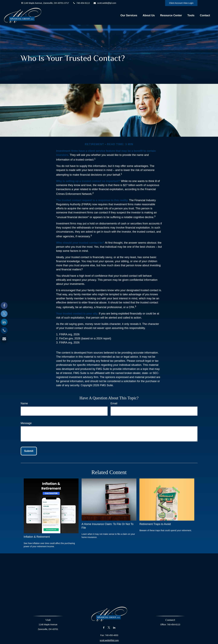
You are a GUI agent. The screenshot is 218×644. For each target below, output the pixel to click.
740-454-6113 (81, 3)
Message (26, 423)
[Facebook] (4, 305)
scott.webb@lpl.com (105, 3)
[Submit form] (29, 451)
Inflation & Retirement (37, 537)
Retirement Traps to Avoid (155, 524)
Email (114, 403)
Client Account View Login (181, 3)
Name (24, 403)
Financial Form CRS (111, 642)
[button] (129, 15)
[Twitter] (4, 314)
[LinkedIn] (4, 322)
